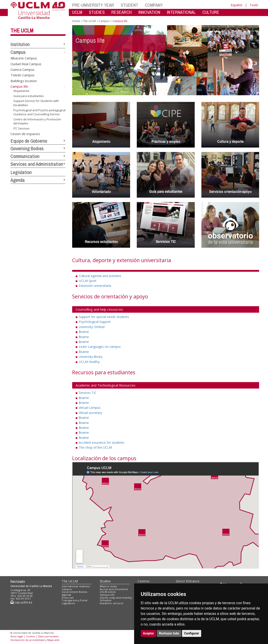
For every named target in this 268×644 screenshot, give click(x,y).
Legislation (21, 172)
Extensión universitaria (95, 286)
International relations (76, 586)
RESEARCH (122, 12)
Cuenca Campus (23, 69)
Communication (25, 156)
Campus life (107, 595)
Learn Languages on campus (100, 347)
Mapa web (53, 640)
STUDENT (129, 5)
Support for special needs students (104, 317)
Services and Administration (37, 164)
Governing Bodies (27, 148)
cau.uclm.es (21, 602)
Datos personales (48, 636)
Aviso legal (17, 636)
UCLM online (108, 592)
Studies (105, 581)
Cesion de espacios (25, 134)
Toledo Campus (23, 75)
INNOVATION (149, 12)
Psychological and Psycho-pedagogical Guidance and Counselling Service (39, 112)
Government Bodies (75, 592)
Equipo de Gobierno (29, 141)
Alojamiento (21, 91)
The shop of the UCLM (95, 447)
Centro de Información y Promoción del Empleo (37, 121)
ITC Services (21, 128)
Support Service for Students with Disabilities (36, 103)
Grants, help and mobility (116, 598)
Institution (20, 44)
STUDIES (97, 12)
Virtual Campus (90, 408)
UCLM (77, 12)
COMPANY (154, 5)
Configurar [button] (192, 633)
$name (84, 332)
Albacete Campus (24, 58)
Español (236, 5)
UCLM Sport (88, 281)
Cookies (31, 636)
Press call (68, 598)
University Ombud (92, 327)
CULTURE (211, 12)
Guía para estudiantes (29, 96)
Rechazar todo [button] (169, 633)
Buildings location (24, 81)
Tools (254, 5)
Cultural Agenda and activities (100, 276)
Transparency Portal (75, 600)
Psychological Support (95, 322)
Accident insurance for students (102, 442)
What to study (108, 586)
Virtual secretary (90, 413)
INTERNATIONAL (181, 12)
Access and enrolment (114, 589)
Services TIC (88, 393)
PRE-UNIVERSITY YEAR (93, 5)
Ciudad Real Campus (26, 64)
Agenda (18, 180)
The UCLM (22, 30)
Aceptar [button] (149, 633)
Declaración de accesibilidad (28, 640)
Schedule (106, 600)
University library (91, 357)
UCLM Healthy (89, 362)
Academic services (112, 603)
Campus (18, 52)
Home (76, 21)
